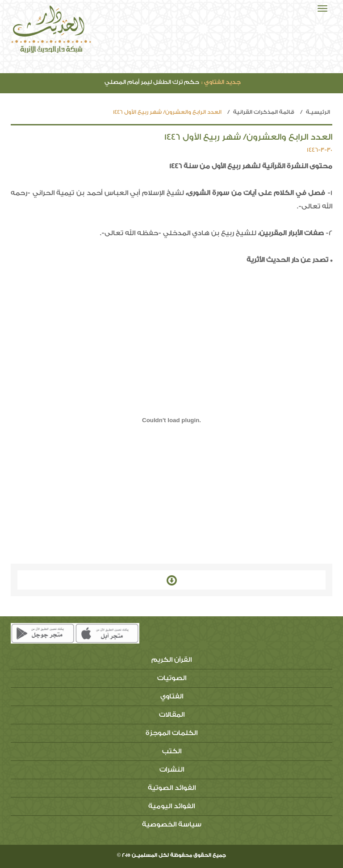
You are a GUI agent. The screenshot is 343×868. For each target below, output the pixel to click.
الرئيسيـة (318, 112)
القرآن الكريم (171, 660)
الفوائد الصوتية (172, 788)
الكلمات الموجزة (171, 733)
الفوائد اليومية (171, 806)
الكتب (172, 751)
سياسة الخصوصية (172, 824)
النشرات (172, 770)
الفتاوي (172, 696)
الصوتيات (172, 678)
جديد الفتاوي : (221, 82)
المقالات (172, 715)
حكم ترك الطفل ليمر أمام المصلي (173, 82)
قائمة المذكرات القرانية (264, 112)
